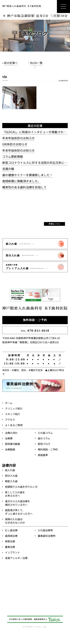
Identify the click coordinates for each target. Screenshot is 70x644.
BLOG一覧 (36, 63)
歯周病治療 (11, 536)
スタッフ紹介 (13, 414)
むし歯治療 (11, 530)
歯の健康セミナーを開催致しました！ (27, 175)
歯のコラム (44, 438)
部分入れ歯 (11, 476)
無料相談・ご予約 (35, 320)
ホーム (9, 403)
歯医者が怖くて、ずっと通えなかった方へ (19, 512)
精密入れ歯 (11, 481)
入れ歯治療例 (45, 530)
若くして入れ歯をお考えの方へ (15, 494)
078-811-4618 (35, 331)
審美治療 (10, 547)
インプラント (12, 552)
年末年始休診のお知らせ (18, 138)
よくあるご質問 (14, 425)
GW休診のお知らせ (15, 144)
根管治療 (10, 541)
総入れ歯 (10, 470)
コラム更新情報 (13, 156)
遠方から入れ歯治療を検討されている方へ (18, 503)
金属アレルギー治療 (16, 558)
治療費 (9, 438)
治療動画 (10, 449)
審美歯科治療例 (47, 536)
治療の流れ (11, 433)
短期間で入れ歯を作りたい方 (21, 487)
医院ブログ (44, 444)
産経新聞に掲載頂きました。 (22, 181)
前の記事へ (11, 63)
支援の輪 (8, 169)
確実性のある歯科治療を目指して (24, 187)
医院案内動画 (13, 444)
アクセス (10, 419)
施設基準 (43, 455)
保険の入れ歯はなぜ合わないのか (15, 521)
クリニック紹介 (14, 408)
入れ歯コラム (45, 433)
